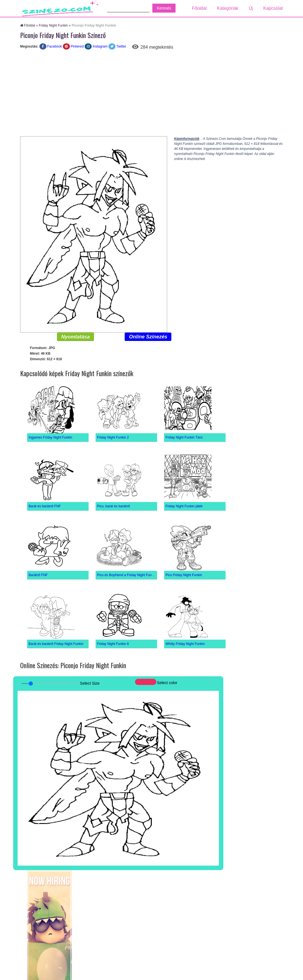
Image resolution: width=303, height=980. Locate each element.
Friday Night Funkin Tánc (184, 437)
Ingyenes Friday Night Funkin (50, 437)
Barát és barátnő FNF (45, 506)
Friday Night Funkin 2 (113, 437)
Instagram (100, 46)
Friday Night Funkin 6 (113, 644)
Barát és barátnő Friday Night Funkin (56, 644)
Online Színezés (148, 337)
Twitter (121, 46)
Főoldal (199, 8)
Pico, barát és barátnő (113, 506)
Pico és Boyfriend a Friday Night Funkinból (129, 575)
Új (251, 8)
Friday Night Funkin (53, 25)
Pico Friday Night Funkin (184, 575)
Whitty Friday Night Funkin (185, 644)
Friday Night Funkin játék (184, 506)
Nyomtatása (75, 337)
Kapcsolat (273, 8)
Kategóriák (228, 8)
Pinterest (77, 46)
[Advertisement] (151, 94)
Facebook (55, 46)
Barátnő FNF (38, 575)
